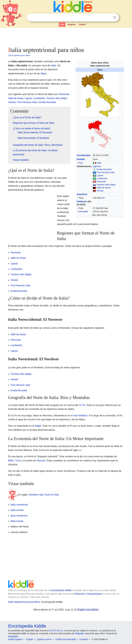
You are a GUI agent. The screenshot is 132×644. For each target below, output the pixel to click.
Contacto (84, 639)
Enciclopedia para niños (19, 55)
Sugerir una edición (88, 610)
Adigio (38, 426)
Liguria (100, 175)
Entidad (81, 159)
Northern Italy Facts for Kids (44, 495)
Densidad (83, 211)
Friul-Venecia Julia (106, 172)
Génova (41, 461)
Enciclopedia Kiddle (61, 590)
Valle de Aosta (104, 188)
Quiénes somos (44, 639)
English (82, 24)
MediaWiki (13, 636)
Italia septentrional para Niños (24, 602)
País (81, 163)
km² (103, 198)
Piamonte (101, 182)
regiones (97, 166)
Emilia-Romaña (104, 169)
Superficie (82, 194)
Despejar (108, 18)
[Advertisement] (66, 36)
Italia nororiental (19, 505)
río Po (82, 405)
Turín (18, 461)
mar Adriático (80, 416)
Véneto (100, 191)
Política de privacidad (66, 639)
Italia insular (17, 521)
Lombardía (102, 178)
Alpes (44, 73)
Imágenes (71, 24)
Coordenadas (84, 155)
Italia (99, 163)
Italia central (17, 510)
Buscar (115, 17)
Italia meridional (19, 516)
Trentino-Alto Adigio (106, 185)
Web (62, 24)
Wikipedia (79, 633)
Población (82, 202)
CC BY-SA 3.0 (56, 631)
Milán (11, 461)
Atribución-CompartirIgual (88, 594)
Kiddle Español (15, 639)
